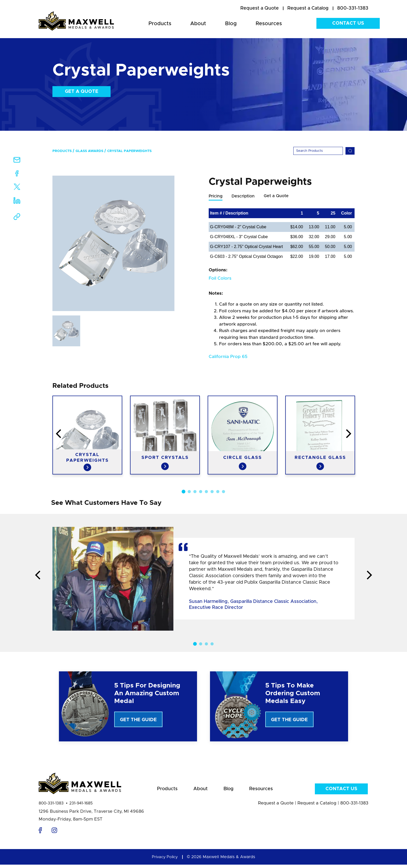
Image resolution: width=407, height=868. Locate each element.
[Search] (318, 151)
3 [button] (195, 492)
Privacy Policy (165, 860)
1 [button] (184, 492)
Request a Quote (276, 806)
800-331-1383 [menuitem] (353, 8)
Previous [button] (18, 434)
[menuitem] (260, 9)
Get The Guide (138, 720)
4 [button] (201, 492)
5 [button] (206, 492)
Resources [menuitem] (269, 24)
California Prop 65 (228, 357)
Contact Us (348, 23)
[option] (113, 243)
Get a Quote (82, 92)
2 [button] (189, 492)
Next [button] (389, 434)
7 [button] (218, 492)
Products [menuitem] (160, 24)
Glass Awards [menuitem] (89, 151)
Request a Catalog (317, 806)
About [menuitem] (198, 24)
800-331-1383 (51, 807)
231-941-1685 (81, 807)
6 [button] (212, 492)
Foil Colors (220, 278)
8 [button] (223, 492)
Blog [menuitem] (231, 24)
